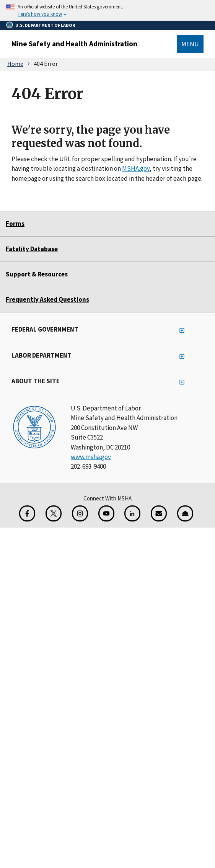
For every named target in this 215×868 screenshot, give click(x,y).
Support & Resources (37, 274)
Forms (15, 224)
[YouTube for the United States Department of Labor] (106, 513)
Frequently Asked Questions (47, 299)
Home (15, 64)
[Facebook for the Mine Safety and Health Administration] (27, 513)
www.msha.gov (91, 457)
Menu (190, 44)
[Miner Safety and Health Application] (185, 513)
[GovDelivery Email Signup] (159, 513)
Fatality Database (32, 249)
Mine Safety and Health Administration (74, 44)
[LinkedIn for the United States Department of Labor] (132, 513)
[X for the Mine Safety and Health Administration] (54, 513)
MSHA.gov (136, 168)
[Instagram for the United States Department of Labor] (80, 513)
